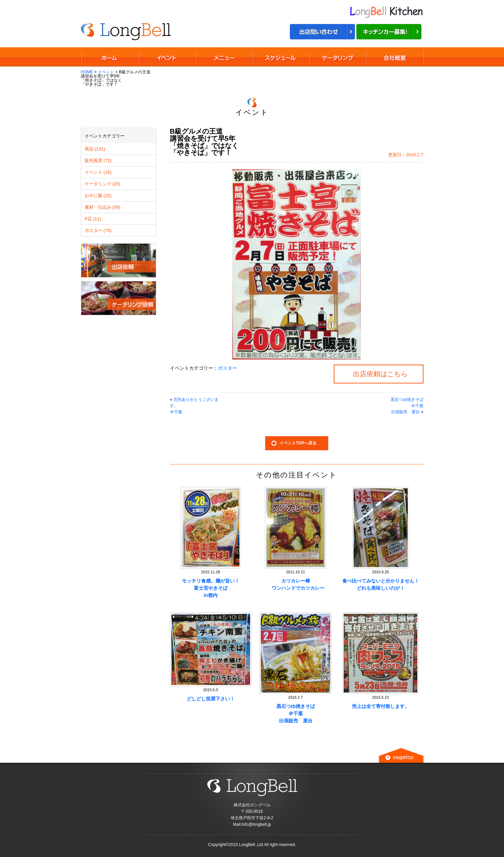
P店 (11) (93, 219)
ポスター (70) (98, 230)
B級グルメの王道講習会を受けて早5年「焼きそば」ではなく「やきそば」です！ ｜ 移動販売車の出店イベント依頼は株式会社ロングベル (127, 30)
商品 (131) (95, 149)
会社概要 (395, 57)
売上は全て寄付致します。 (381, 706)
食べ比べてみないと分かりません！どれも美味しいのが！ (381, 584)
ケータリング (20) (103, 184)
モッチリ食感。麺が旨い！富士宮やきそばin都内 (211, 588)
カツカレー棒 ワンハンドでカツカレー (296, 584)
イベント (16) (98, 172)
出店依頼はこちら (380, 374)
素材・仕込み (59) (103, 207)
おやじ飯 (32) (98, 195)
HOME (87, 72)
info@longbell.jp (256, 824)
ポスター (228, 368)
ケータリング (337, 57)
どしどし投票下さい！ (211, 699)
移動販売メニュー (223, 57)
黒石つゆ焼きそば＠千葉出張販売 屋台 (296, 713)
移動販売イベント (167, 57)
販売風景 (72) (98, 161)
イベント (106, 72)
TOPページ (109, 57)
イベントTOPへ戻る (298, 443)
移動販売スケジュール (280, 57)
